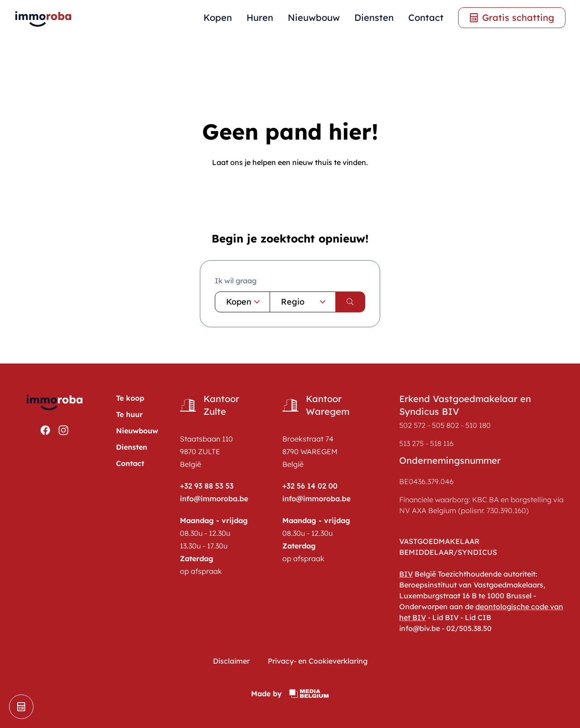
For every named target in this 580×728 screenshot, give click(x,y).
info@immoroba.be (214, 499)
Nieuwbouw (314, 17)
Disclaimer (231, 661)
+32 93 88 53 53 (207, 486)
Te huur (129, 414)
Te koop (130, 398)
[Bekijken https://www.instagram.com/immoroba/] (63, 430)
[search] (350, 302)
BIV (406, 574)
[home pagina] (43, 18)
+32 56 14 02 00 (310, 486)
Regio (304, 302)
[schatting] (21, 707)
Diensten (374, 17)
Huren (260, 17)
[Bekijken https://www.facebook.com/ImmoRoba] (45, 430)
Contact (426, 17)
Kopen (218, 17)
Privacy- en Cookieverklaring (318, 661)
